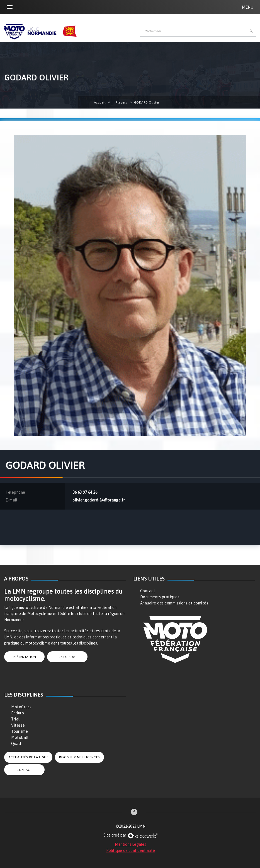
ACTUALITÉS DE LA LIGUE (28, 757)
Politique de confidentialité (131, 850)
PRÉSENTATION (25, 657)
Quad (16, 744)
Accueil (100, 102)
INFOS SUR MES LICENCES (79, 757)
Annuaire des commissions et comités (174, 603)
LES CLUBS (67, 657)
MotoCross (21, 707)
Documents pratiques (160, 597)
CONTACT (24, 770)
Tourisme (20, 731)
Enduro (18, 713)
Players (121, 102)
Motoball (20, 737)
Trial (15, 719)
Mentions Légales (130, 844)
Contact (148, 591)
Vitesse (18, 725)
